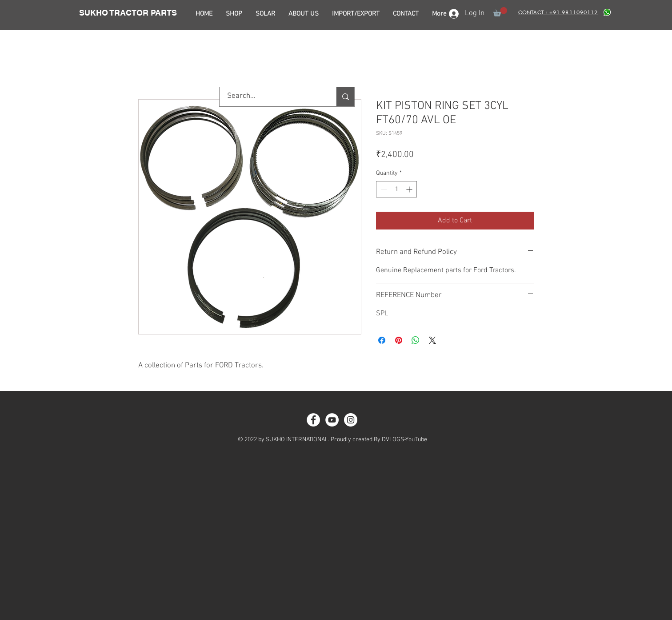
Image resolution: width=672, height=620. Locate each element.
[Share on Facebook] (382, 340)
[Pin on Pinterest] (399, 340)
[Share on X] (432, 340)
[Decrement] (383, 189)
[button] (500, 12)
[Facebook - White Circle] (313, 420)
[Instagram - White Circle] (351, 420)
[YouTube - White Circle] (332, 420)
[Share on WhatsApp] (416, 340)
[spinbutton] (396, 189)
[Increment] (410, 189)
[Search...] (272, 97)
